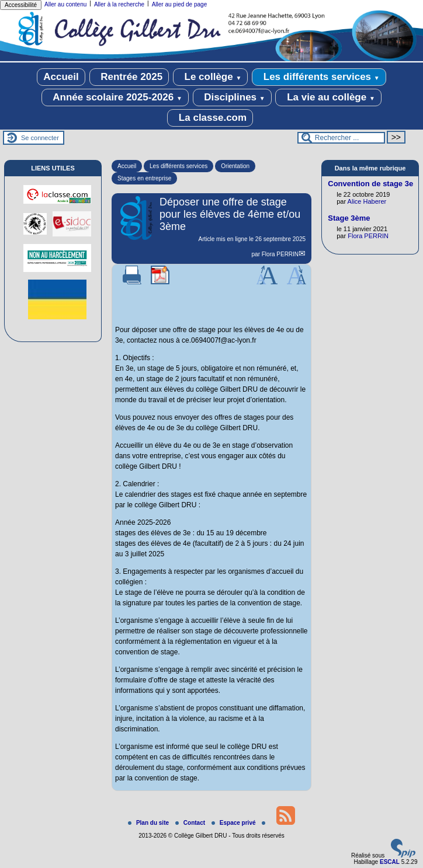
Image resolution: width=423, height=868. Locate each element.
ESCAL (390, 862)
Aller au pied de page (180, 4)
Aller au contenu (65, 4)
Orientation (235, 166)
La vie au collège (328, 97)
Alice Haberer (367, 201)
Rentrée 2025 (129, 77)
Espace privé (234, 823)
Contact (191, 823)
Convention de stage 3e (370, 184)
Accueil (61, 77)
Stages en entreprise (144, 178)
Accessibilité (21, 5)
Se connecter (40, 138)
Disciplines (232, 97)
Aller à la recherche (119, 4)
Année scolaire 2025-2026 (115, 97)
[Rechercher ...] (341, 138)
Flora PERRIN (280, 254)
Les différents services (319, 77)
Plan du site (149, 823)
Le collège (211, 77)
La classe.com (210, 118)
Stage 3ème (349, 218)
